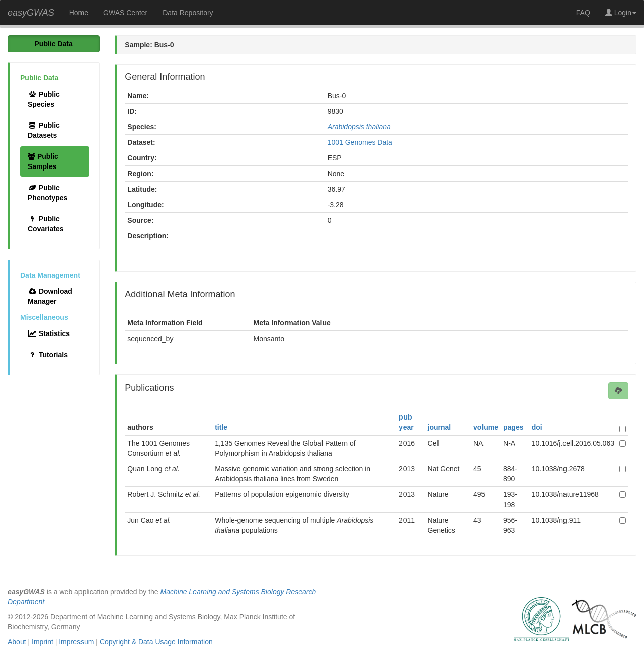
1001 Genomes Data (360, 142)
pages (513, 427)
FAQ (583, 13)
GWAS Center (125, 13)
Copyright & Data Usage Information (156, 642)
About (17, 642)
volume (486, 427)
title (221, 427)
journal (439, 427)
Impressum (76, 642)
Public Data (54, 44)
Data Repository (188, 13)
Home (79, 13)
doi (537, 427)
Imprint (43, 642)
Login (621, 13)
